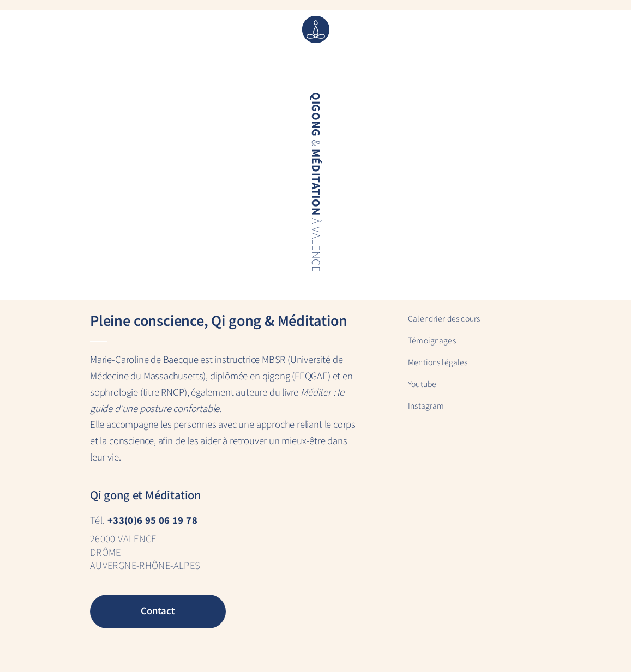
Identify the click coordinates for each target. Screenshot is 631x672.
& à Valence (315, 182)
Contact (158, 611)
